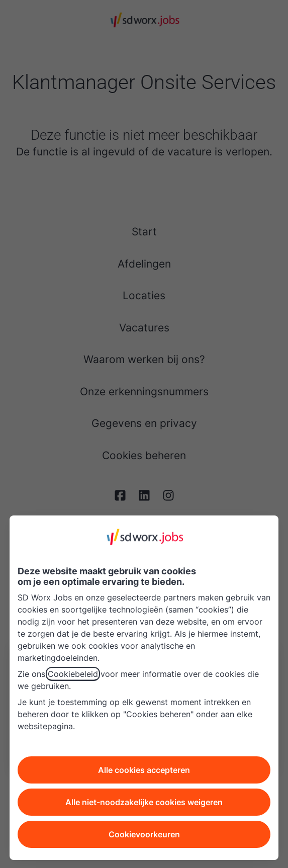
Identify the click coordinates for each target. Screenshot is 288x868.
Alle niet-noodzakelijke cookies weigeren (144, 802)
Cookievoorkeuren (144, 834)
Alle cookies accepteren (144, 770)
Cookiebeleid (73, 674)
